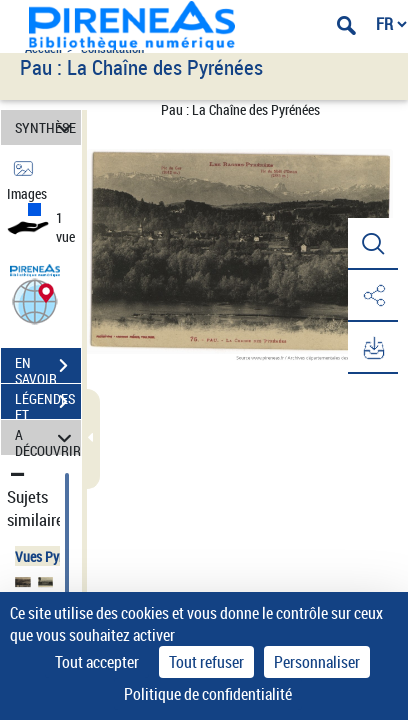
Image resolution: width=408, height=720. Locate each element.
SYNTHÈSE (46, 127)
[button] (35, 300)
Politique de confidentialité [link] (208, 694)
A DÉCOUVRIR (48, 437)
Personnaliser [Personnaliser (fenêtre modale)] (317, 662)
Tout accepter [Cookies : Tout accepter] (97, 662)
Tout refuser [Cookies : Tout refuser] (206, 662)
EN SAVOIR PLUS (48, 368)
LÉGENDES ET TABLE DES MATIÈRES (48, 404)
